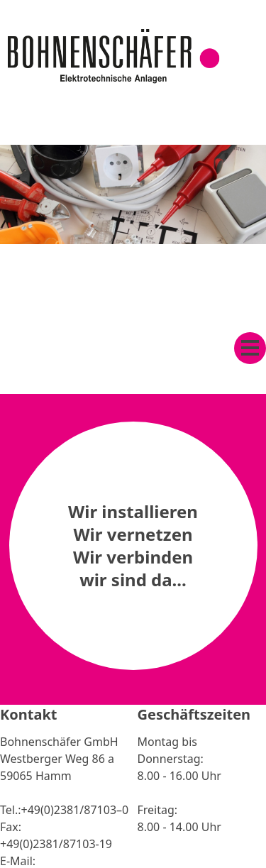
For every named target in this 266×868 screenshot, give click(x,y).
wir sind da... (133, 579)
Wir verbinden (133, 557)
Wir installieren (133, 511)
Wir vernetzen (133, 534)
